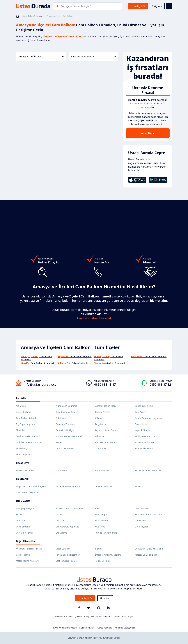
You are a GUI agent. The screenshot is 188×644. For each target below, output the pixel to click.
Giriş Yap (157, 6)
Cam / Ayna (141, 412)
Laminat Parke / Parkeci (28, 436)
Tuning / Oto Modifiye (106, 533)
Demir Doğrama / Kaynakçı (148, 418)
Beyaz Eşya (23, 463)
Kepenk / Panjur (143, 430)
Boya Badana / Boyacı (66, 412)
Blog (86, 617)
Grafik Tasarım (23, 555)
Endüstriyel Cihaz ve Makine (149, 549)
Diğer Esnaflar (63, 549)
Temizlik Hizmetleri (65, 448)
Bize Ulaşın (128, 617)
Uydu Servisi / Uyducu (27, 492)
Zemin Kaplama (24, 454)
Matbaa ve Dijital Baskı (146, 555)
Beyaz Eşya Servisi (25, 470)
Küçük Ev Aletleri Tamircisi (148, 470)
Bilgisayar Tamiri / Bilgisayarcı (31, 486)
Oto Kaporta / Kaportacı (67, 527)
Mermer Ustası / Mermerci (69, 436)
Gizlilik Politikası (87, 628)
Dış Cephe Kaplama (26, 424)
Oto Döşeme (101, 521)
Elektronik (22, 479)
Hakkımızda (61, 617)
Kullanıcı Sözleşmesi (125, 628)
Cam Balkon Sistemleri (33, 16)
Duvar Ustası (141, 424)
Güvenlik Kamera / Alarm (68, 486)
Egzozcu (20, 514)
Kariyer (116, 617)
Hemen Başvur (148, 133)
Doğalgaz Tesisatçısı (66, 424)
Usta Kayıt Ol (138, 6)
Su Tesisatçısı (22, 448)
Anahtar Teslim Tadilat (106, 406)
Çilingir (99, 418)
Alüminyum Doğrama (66, 406)
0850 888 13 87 (105, 384)
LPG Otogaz (101, 514)
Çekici (98, 508)
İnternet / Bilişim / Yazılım (108, 555)
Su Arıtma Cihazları (144, 442)
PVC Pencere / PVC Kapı (107, 442)
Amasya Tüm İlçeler (41, 57)
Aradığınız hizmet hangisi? (76, 6)
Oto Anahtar (22, 521)
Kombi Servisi (102, 470)
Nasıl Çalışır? (75, 617)
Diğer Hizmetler (26, 541)
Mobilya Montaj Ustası (146, 436)
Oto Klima (100, 527)
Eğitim (98, 549)
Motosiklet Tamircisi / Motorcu (150, 514)
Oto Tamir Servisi (24, 533)
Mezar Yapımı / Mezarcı (28, 561)
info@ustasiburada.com (42, 384)
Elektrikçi (20, 430)
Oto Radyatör (142, 527)
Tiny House (101, 448)
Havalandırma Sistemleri (68, 555)
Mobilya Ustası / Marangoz (29, 442)
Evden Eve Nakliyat (65, 430)
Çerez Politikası (105, 628)
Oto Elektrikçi (141, 521)
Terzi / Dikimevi (103, 561)
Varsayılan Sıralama (94, 57)
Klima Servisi (62, 470)
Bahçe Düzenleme (144, 406)
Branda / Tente (103, 412)
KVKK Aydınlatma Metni (65, 628)
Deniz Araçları (142, 508)
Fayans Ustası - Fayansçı (107, 430)
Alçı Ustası (21, 406)
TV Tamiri (139, 486)
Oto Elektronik (23, 527)
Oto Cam (60, 521)
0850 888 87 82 (160, 384)
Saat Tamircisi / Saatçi (66, 561)
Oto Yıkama (61, 533)
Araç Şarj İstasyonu (26, 508)
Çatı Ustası (61, 418)
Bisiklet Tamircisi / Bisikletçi (69, 508)
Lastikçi (59, 514)
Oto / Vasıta (23, 501)
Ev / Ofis (21, 398)
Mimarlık (100, 436)
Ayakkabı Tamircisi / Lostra (29, 549)
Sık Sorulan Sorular (101, 617)
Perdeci (59, 442)
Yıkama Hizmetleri (144, 448)
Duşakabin (101, 424)
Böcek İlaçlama (24, 412)
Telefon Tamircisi (104, 486)
